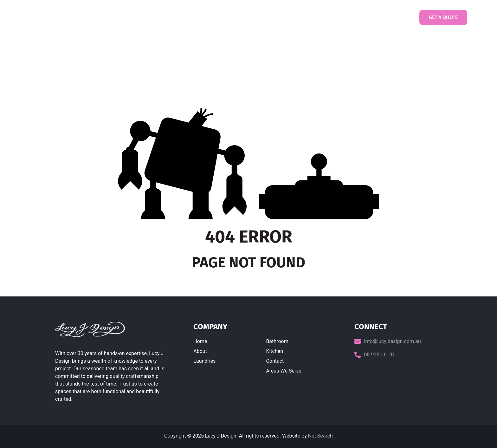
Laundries (231, 17)
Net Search (320, 436)
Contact (361, 17)
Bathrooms (265, 17)
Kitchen (274, 351)
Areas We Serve (284, 371)
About (200, 351)
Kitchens (297, 17)
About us (199, 17)
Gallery (328, 17)
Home (173, 17)
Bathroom (277, 341)
